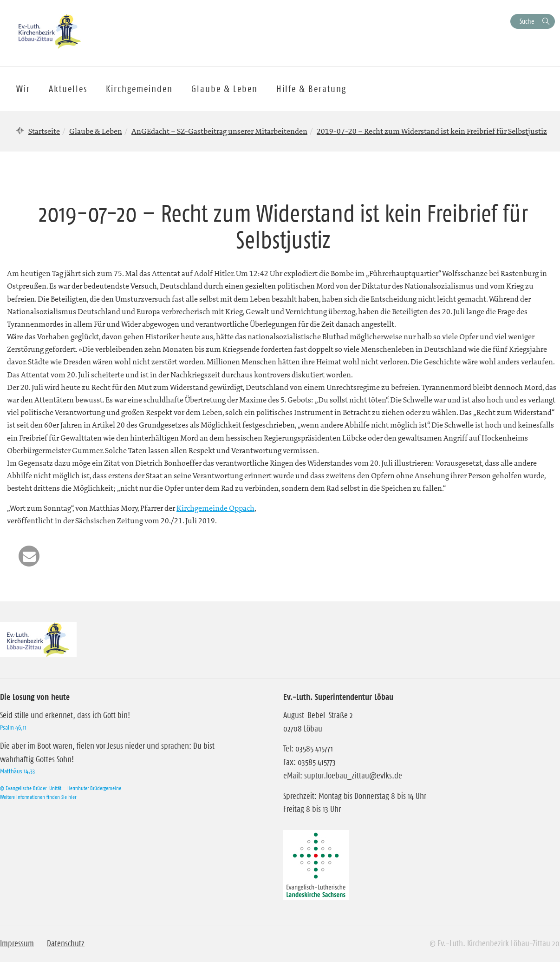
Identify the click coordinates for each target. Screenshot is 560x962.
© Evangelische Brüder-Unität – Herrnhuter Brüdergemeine (61, 788)
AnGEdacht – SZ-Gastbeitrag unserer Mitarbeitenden (219, 131)
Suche (527, 21)
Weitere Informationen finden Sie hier (38, 797)
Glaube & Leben (96, 131)
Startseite (44, 131)
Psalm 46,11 (13, 727)
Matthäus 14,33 (17, 771)
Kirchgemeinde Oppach (215, 508)
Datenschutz (66, 943)
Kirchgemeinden (139, 89)
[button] (29, 556)
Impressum (17, 943)
